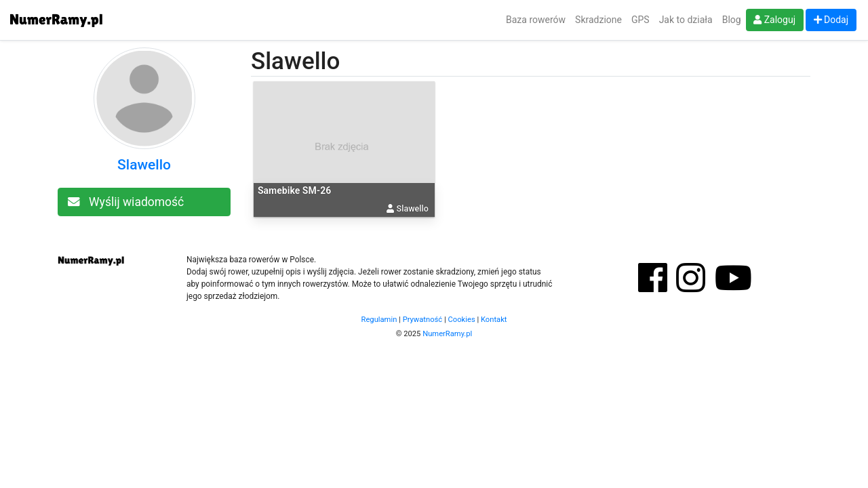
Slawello (144, 165)
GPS (640, 20)
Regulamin (379, 320)
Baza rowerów (536, 20)
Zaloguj (774, 20)
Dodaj (831, 20)
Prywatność (423, 320)
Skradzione (598, 20)
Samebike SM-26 (294, 190)
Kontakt (494, 320)
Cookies (462, 320)
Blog (732, 20)
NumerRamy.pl (447, 334)
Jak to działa (686, 20)
